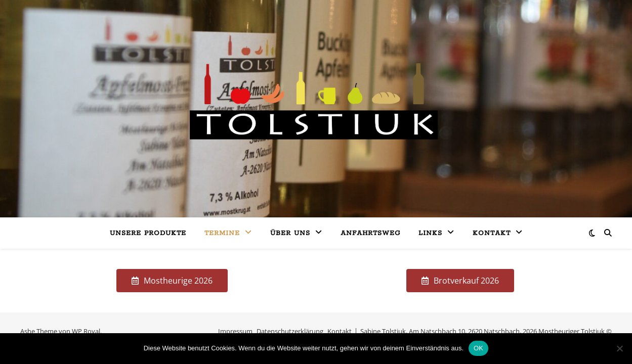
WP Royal (86, 331)
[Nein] (619, 348)
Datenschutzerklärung (290, 331)
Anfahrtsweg (370, 233)
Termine (222, 233)
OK (478, 348)
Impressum (235, 331)
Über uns (290, 233)
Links (430, 233)
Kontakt (492, 233)
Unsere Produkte (148, 233)
